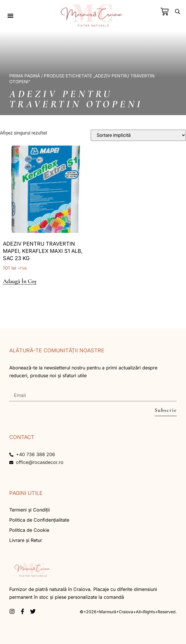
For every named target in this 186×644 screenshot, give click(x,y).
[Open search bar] (178, 12)
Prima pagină (25, 76)
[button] (10, 16)
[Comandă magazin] (138, 135)
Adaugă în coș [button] (20, 281)
